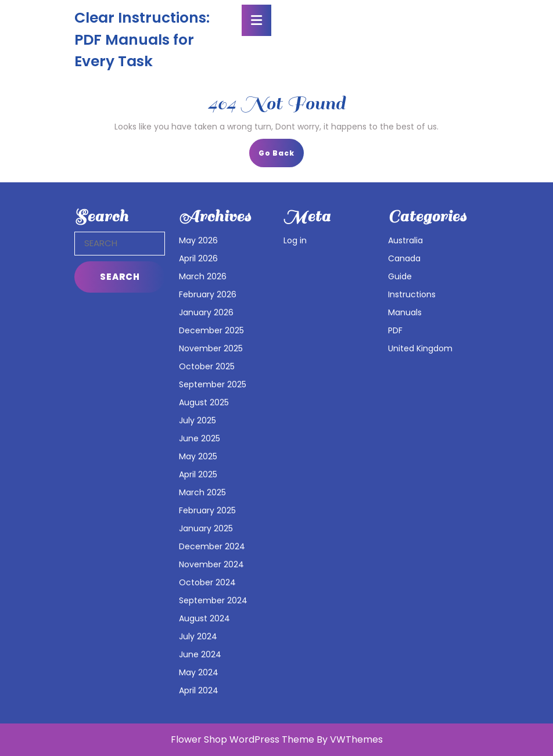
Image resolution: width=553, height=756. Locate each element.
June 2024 (200, 654)
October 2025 (207, 366)
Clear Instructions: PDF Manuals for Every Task (142, 39)
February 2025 (207, 510)
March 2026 (203, 276)
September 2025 (213, 384)
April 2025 (198, 474)
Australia (405, 240)
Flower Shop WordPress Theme (243, 739)
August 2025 (204, 402)
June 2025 (200, 438)
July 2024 (198, 636)
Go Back (281, 156)
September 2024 (213, 600)
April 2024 (199, 690)
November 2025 (211, 348)
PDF (395, 330)
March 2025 (202, 492)
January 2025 (206, 528)
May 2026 (198, 240)
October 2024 (207, 582)
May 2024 (199, 672)
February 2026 (208, 294)
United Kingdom (420, 348)
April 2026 (198, 258)
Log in (295, 240)
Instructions (412, 294)
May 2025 (198, 456)
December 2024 (212, 546)
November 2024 (211, 564)
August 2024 (204, 618)
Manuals (405, 312)
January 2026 (206, 312)
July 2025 (198, 420)
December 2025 (211, 330)
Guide (400, 276)
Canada (404, 258)
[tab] (256, 20)
